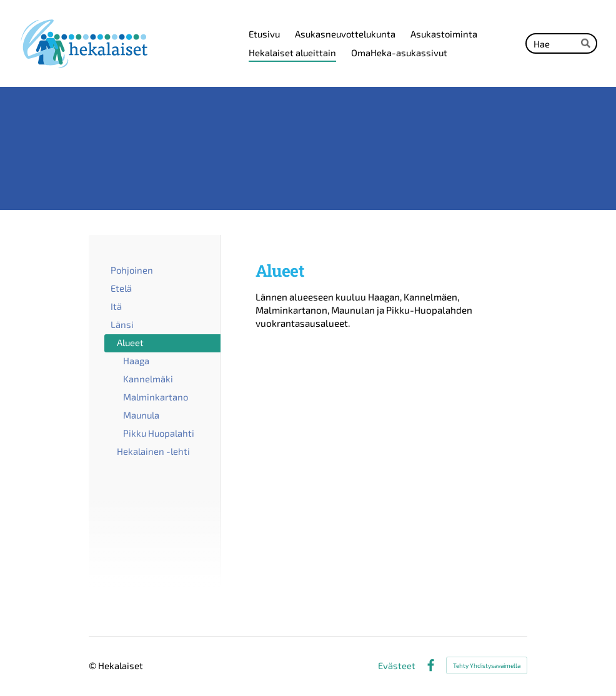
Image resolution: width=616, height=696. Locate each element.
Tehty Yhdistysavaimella (487, 665)
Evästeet (397, 666)
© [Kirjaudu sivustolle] (93, 665)
